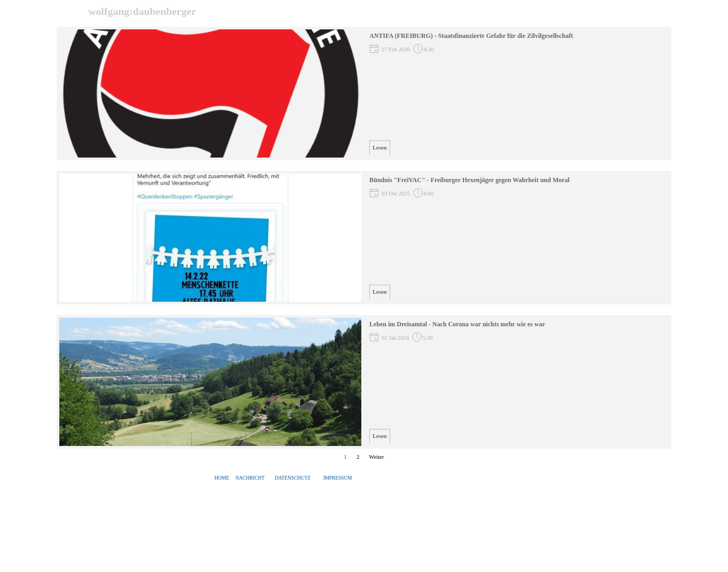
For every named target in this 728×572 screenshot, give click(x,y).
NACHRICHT (250, 478)
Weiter (376, 457)
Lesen (380, 148)
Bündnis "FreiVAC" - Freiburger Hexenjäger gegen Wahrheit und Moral (470, 180)
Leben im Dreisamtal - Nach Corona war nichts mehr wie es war (457, 324)
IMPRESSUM (338, 478)
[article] (364, 93)
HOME (222, 478)
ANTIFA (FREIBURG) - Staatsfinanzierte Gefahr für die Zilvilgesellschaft (471, 36)
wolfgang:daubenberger (142, 11)
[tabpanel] (284, 478)
